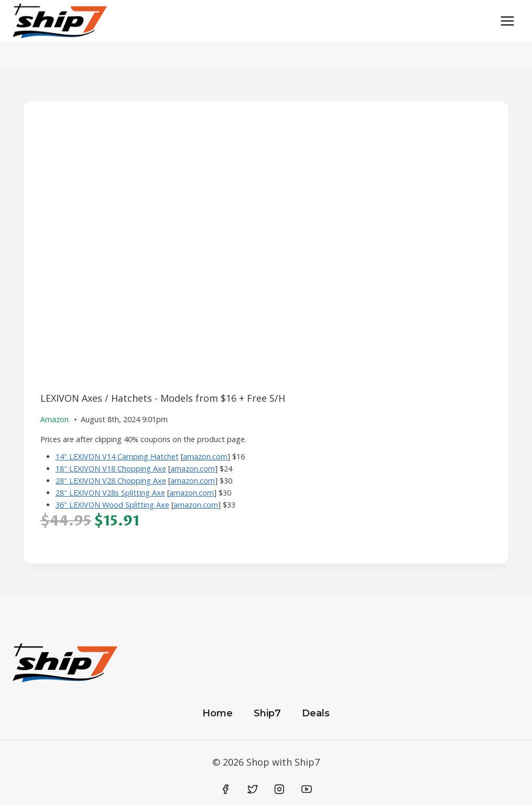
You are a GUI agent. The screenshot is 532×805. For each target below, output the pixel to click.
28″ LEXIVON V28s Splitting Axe (110, 493)
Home (218, 713)
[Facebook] (226, 790)
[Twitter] (253, 790)
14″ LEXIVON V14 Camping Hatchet (117, 457)
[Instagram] (279, 790)
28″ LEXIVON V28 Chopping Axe (111, 481)
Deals (316, 713)
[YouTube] (307, 790)
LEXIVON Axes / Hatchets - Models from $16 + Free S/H (163, 398)
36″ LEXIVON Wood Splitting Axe (112, 505)
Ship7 (267, 713)
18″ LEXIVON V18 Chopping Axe (111, 469)
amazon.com (205, 457)
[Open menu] (507, 21)
